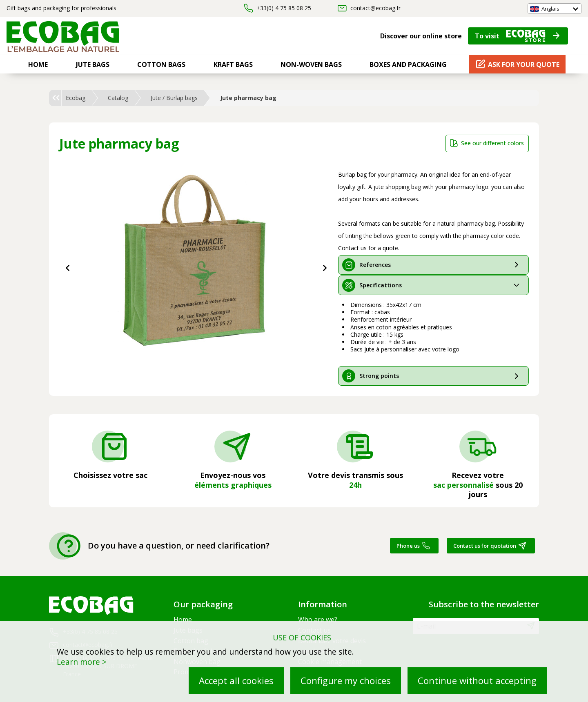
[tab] (434, 265)
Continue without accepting (477, 681)
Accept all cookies (236, 681)
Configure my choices (346, 681)
